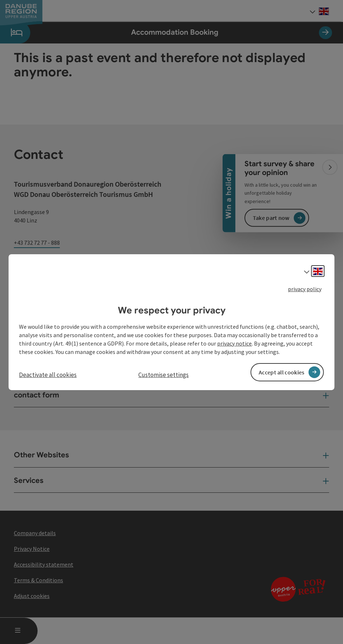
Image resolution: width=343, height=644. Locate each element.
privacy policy (305, 289)
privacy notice (234, 343)
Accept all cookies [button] (282, 372)
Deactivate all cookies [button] (48, 375)
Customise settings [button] (163, 375)
